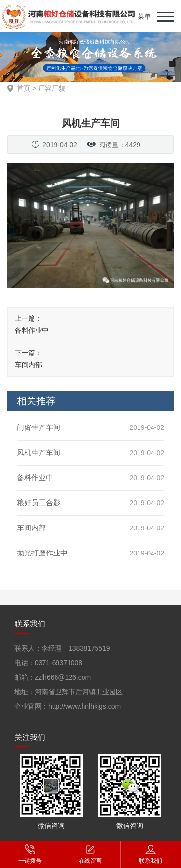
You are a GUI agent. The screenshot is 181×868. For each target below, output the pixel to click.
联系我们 (151, 854)
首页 (24, 88)
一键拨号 (30, 854)
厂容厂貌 (52, 88)
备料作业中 (32, 330)
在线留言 (90, 854)
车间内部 (28, 365)
